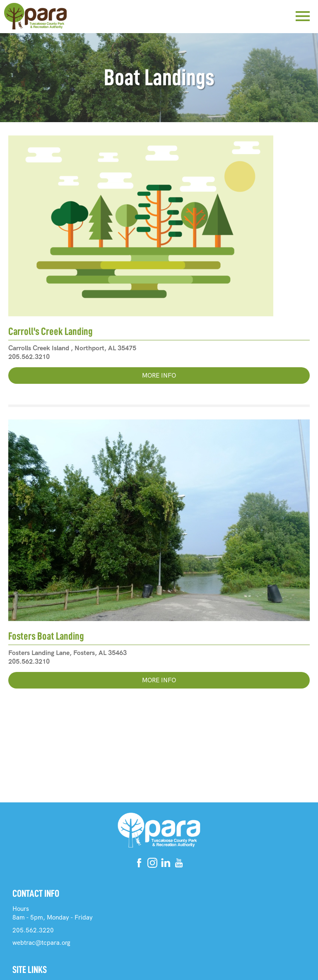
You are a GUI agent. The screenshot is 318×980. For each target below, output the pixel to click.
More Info (159, 376)
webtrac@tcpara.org (41, 943)
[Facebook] (139, 864)
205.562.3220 (33, 930)
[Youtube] (179, 864)
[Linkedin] (166, 864)
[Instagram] (152, 864)
